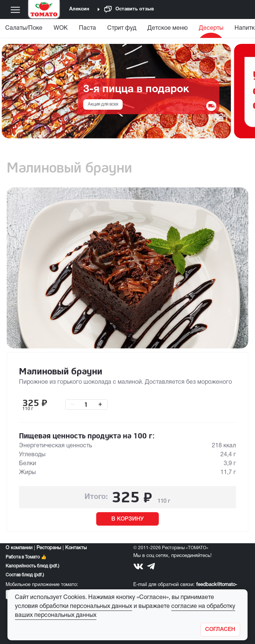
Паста (87, 28)
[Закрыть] (220, 630)
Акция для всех (103, 104)
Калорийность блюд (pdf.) (32, 566)
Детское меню (168, 28)
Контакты (76, 548)
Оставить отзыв (129, 9)
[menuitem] (61, 30)
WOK (61, 28)
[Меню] (15, 10)
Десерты (211, 28)
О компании (19, 548)
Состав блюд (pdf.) (25, 575)
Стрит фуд (122, 28)
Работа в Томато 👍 (26, 557)
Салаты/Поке (24, 28)
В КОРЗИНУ (127, 519)
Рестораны (49, 548)
